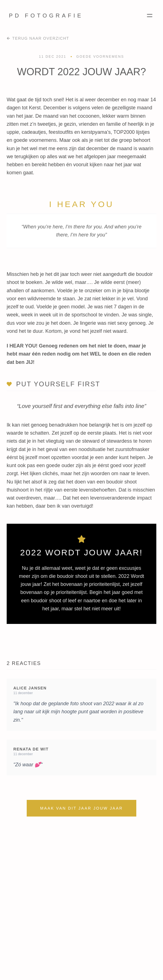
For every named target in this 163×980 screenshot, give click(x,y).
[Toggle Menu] (150, 16)
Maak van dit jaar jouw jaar (81, 808)
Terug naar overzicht (38, 38)
